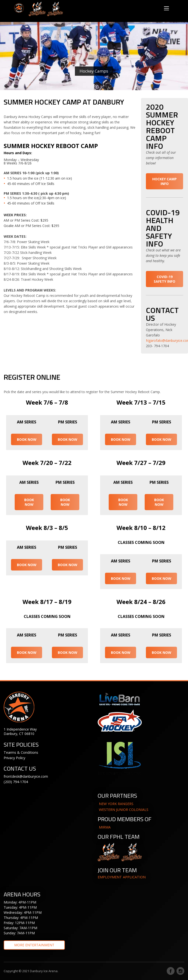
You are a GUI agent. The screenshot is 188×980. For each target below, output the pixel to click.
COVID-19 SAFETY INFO (164, 279)
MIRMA (105, 827)
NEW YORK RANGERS (116, 804)
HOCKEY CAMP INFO (164, 181)
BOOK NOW (27, 439)
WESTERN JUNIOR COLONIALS (124, 810)
